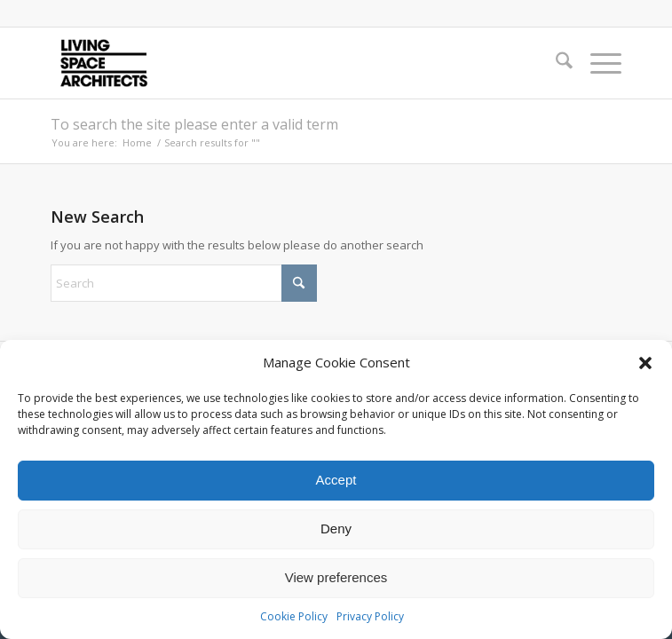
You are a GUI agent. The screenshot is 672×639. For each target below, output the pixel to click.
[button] (645, 363)
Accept (336, 480)
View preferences (336, 577)
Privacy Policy (370, 616)
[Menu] (597, 63)
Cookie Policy (294, 616)
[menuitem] (555, 63)
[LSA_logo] (279, 63)
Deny (336, 529)
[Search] (555, 63)
